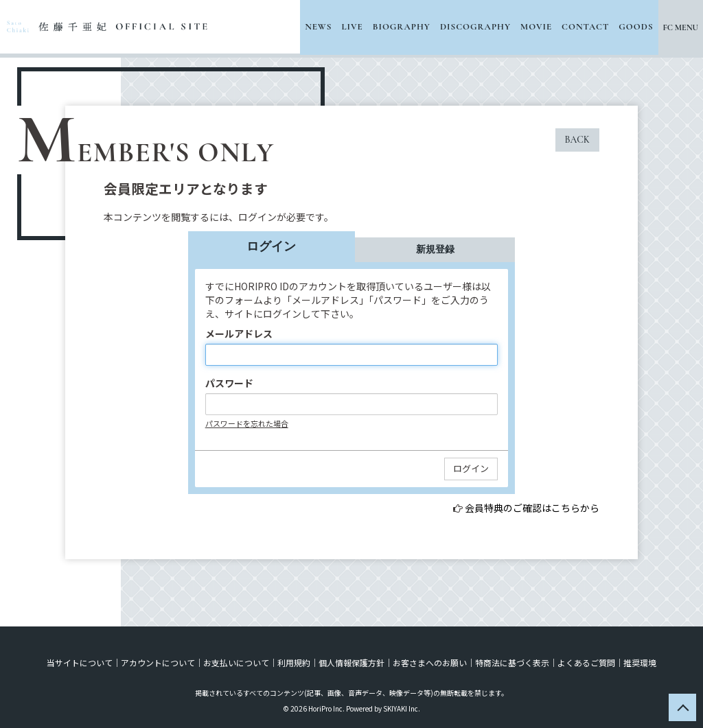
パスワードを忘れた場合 (247, 423)
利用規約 (294, 662)
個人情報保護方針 (351, 662)
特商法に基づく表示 (512, 662)
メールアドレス (239, 333)
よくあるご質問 (586, 662)
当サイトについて (80, 662)
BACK (577, 140)
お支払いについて (236, 662)
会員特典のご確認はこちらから (532, 508)
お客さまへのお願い (430, 662)
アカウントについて (158, 662)
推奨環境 (640, 662)
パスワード (229, 383)
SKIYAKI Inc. (402, 708)
